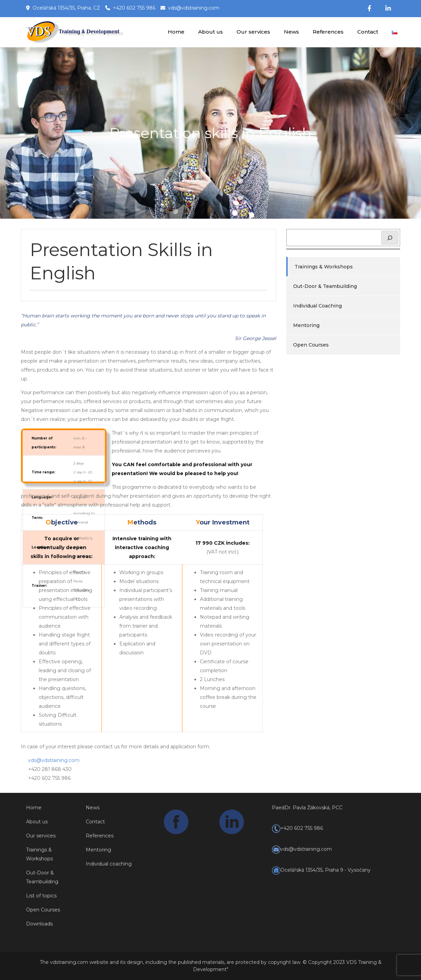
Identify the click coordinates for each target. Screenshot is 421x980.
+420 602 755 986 (134, 8)
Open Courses (311, 345)
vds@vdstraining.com (194, 8)
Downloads (39, 924)
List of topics (41, 896)
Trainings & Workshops (324, 267)
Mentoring (306, 325)
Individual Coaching (317, 306)
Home (176, 32)
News (291, 32)
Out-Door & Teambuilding (325, 286)
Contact (368, 32)
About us (210, 32)
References (328, 32)
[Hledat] (390, 238)
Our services (253, 32)
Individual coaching (109, 864)
